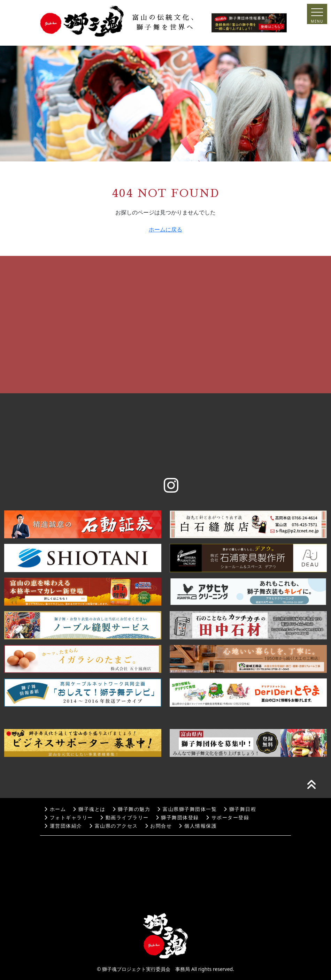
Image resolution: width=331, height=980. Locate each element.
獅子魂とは (89, 809)
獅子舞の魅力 (132, 809)
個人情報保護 (198, 826)
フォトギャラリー (69, 818)
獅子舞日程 (240, 809)
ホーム (55, 809)
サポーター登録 (228, 818)
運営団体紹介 (63, 826)
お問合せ (159, 826)
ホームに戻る (165, 229)
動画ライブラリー (124, 818)
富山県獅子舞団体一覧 (187, 809)
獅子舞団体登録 (177, 818)
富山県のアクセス (114, 826)
